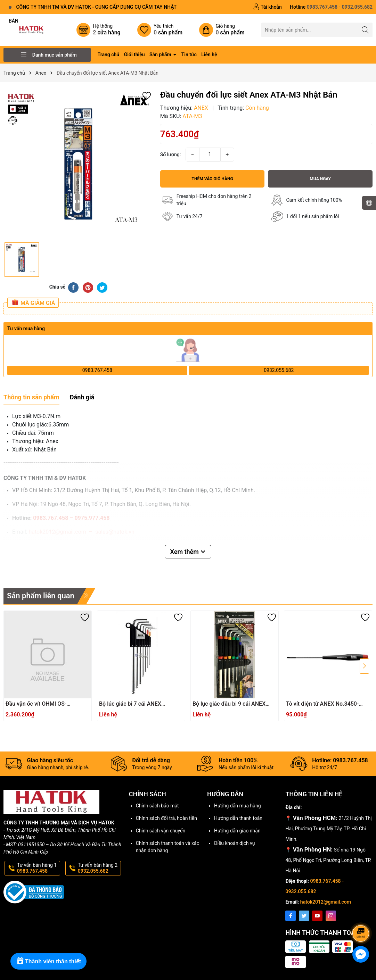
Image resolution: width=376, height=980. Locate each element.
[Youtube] (317, 916)
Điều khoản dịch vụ (234, 843)
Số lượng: (171, 155)
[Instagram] (331, 916)
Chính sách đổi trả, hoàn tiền (166, 818)
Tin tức (189, 55)
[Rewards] (48, 961)
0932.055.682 (279, 370)
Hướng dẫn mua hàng (237, 806)
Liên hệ (209, 55)
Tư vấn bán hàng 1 (38, 868)
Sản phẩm (161, 55)
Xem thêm (188, 552)
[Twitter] (304, 916)
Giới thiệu (134, 55)
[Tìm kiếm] (365, 30)
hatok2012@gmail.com (326, 902)
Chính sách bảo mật (157, 806)
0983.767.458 (97, 370)
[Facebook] (291, 916)
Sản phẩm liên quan (41, 596)
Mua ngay (320, 179)
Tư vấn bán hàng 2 (99, 868)
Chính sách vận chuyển (161, 831)
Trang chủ (109, 55)
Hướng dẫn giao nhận (237, 831)
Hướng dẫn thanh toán (238, 818)
